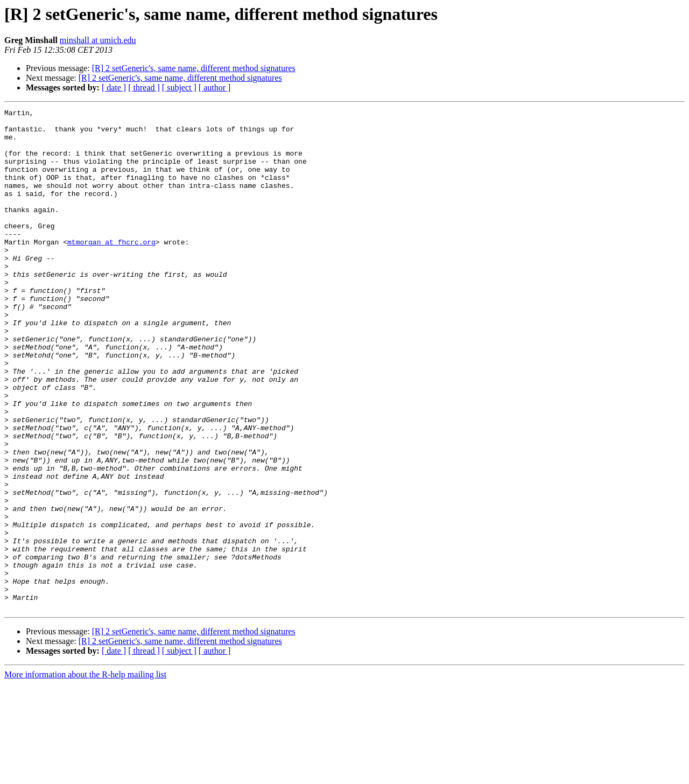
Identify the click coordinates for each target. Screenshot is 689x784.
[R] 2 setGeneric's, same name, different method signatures (194, 68)
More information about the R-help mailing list (85, 775)
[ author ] (215, 87)
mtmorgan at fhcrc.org (111, 269)
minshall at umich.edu (98, 40)
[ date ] (114, 87)
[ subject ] (179, 87)
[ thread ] (144, 87)
